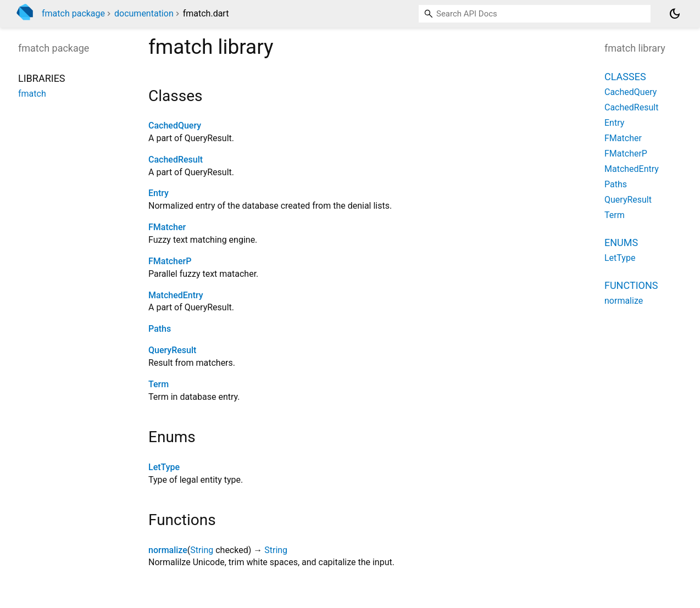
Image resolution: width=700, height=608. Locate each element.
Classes (625, 77)
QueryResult (172, 350)
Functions (631, 285)
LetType (164, 467)
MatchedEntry (176, 295)
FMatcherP (170, 261)
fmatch (32, 94)
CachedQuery (175, 125)
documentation (144, 13)
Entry (159, 193)
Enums (621, 242)
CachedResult (176, 160)
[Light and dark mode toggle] (675, 14)
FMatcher (167, 227)
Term (159, 384)
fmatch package (73, 13)
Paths (160, 329)
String (202, 550)
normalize (168, 550)
